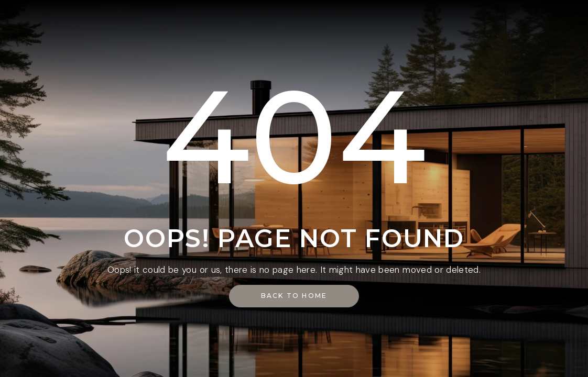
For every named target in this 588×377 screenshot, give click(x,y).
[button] (294, 296)
